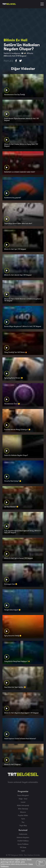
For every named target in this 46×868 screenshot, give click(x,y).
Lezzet (23, 802)
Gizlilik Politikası (23, 841)
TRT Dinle (23, 847)
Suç (23, 822)
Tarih (23, 819)
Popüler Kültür (23, 815)
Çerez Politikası (23, 844)
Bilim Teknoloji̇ (23, 809)
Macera (23, 812)
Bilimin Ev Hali (16, 40)
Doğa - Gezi (23, 799)
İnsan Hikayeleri (23, 795)
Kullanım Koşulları (23, 837)
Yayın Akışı (23, 825)
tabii (23, 851)
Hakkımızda (23, 834)
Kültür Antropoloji (23, 805)
